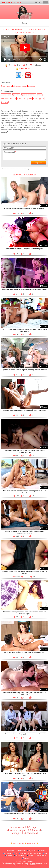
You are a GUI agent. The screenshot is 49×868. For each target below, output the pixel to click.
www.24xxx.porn (18, 843)
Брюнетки (16, 95)
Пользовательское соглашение (31, 853)
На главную (10, 851)
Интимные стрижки (25, 99)
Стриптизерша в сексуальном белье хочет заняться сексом (25, 289)
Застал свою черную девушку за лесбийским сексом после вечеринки (24, 330)
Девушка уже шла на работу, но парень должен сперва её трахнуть (24, 693)
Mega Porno (22, 861)
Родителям (32, 851)
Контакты (9, 856)
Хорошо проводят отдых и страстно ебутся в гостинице (24, 410)
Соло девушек (7, 86)
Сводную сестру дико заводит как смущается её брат (24, 208)
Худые (40, 95)
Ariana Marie (6, 95)
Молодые (31, 86)
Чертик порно (31, 843)
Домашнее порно (20, 86)
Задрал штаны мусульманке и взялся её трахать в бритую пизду (24, 572)
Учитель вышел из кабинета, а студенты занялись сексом (24, 814)
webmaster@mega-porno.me (38, 863)
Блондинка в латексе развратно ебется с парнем (24, 249)
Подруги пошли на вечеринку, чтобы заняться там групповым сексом (24, 532)
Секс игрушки (39, 99)
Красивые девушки (29, 95)
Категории (8, 853)
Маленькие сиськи (8, 99)
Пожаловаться (41, 856)
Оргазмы (5, 102)
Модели (42, 851)
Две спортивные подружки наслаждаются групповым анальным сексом (25, 451)
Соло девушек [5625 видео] (24, 827)
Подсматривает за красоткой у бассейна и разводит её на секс (24, 774)
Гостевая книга (21, 856)
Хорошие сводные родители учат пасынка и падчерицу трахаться (25, 734)
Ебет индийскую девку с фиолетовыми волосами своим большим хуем (24, 613)
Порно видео (21, 851)
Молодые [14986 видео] (24, 833)
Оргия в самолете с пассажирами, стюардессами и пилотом (24, 370)
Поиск (31, 856)
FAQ (46, 853)
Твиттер (26, 858)
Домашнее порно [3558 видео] (24, 830)
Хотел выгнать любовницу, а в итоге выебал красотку (24, 652)
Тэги (16, 853)
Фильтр (24, 23)
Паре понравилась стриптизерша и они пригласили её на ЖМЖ (24, 492)
